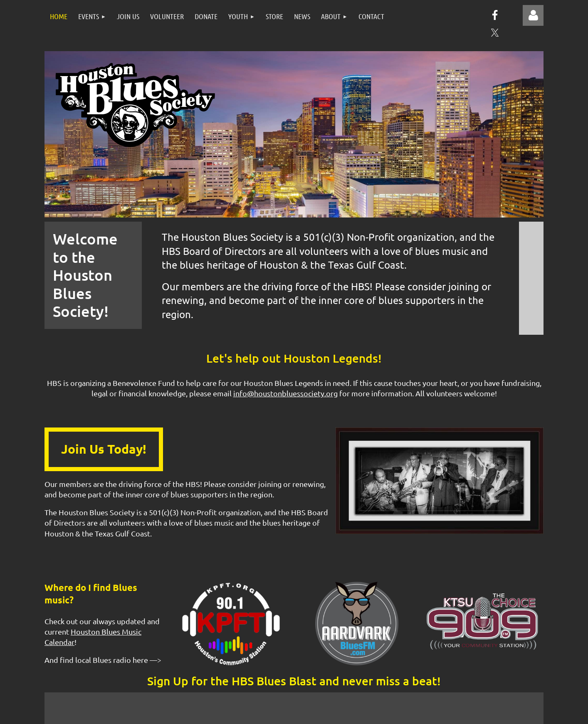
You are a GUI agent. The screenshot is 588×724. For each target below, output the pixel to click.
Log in (533, 15)
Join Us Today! (104, 449)
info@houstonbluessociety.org (285, 393)
